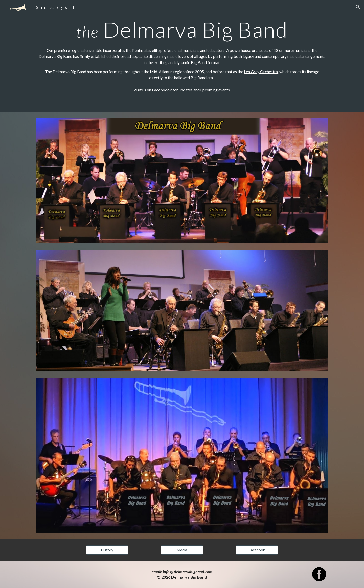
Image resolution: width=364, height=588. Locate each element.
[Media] (182, 550)
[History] (107, 550)
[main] (182, 29)
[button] (358, 7)
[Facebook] (257, 550)
